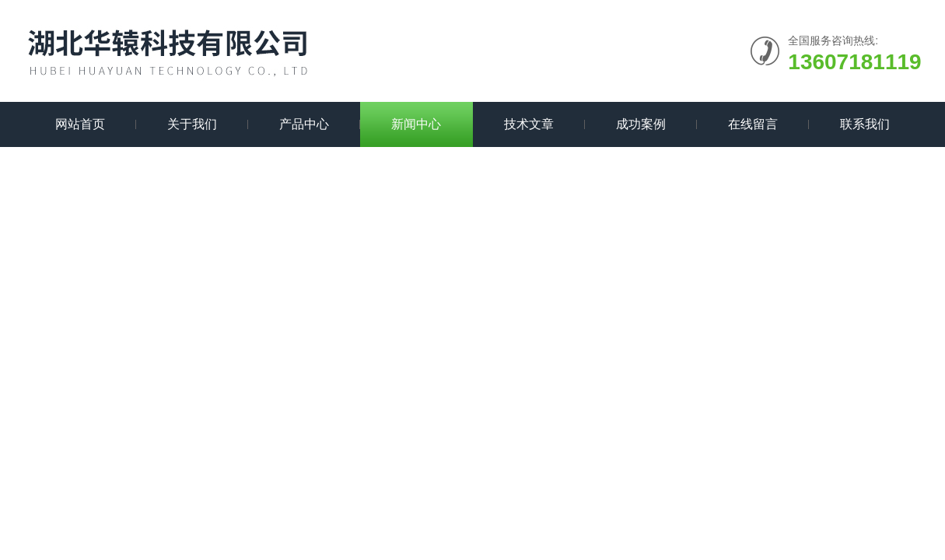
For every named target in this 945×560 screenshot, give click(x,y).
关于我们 (192, 124)
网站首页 (80, 124)
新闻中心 (416, 124)
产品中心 (304, 124)
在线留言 (753, 124)
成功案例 (641, 124)
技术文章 (529, 124)
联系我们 (865, 124)
